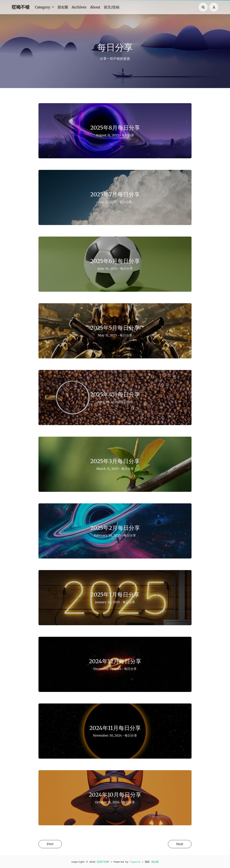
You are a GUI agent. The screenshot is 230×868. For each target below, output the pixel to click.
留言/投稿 (112, 7)
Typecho (135, 862)
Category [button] (43, 7)
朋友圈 (63, 7)
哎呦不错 (21, 7)
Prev (52, 844)
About (95, 7)
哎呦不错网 (103, 862)
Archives (79, 7)
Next (178, 844)
